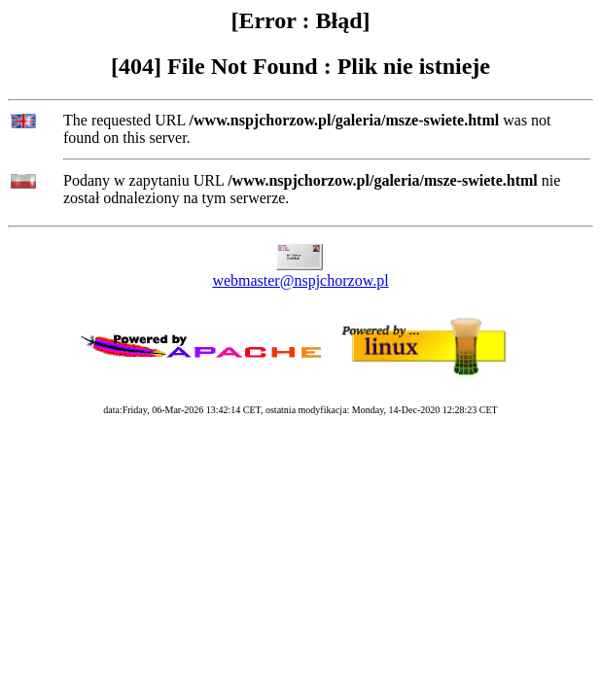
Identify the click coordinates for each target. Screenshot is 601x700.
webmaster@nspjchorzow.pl (300, 280)
